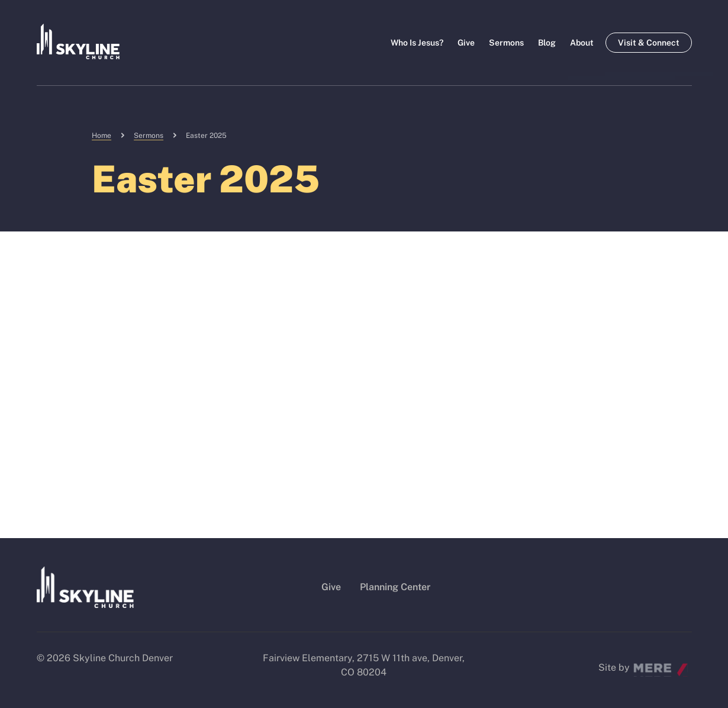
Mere (645, 664)
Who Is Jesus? (417, 43)
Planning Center (395, 587)
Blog (547, 43)
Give (466, 43)
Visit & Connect (649, 43)
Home (102, 136)
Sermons (506, 43)
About (582, 43)
